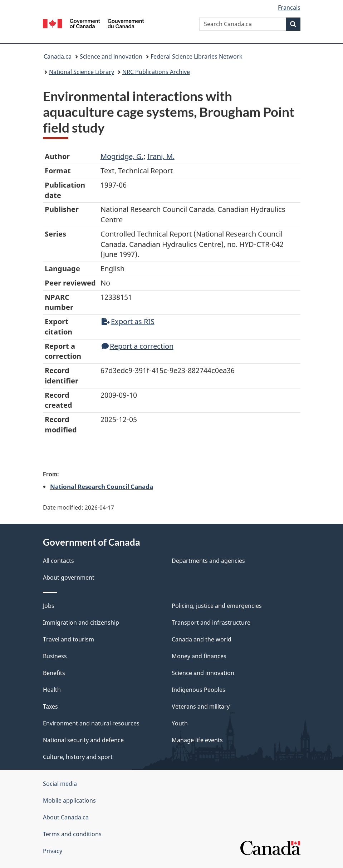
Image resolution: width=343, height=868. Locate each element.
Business (55, 656)
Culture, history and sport (78, 757)
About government (69, 577)
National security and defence (83, 740)
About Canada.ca (66, 817)
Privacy (53, 851)
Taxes (50, 706)
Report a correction (138, 346)
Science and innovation (111, 56)
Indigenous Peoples (199, 690)
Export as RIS (128, 321)
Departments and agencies (208, 561)
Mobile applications (69, 800)
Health (52, 690)
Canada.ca (58, 56)
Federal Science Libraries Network (197, 56)
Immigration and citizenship (81, 623)
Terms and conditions (72, 834)
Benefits (54, 673)
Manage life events (197, 740)
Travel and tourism (68, 639)
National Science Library (82, 72)
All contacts (58, 561)
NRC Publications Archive (156, 72)
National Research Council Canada (102, 486)
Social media (60, 784)
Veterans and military (201, 706)
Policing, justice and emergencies (217, 606)
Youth (180, 723)
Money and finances (199, 656)
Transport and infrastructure (211, 623)
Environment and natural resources (91, 723)
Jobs (49, 606)
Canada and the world (202, 639)
